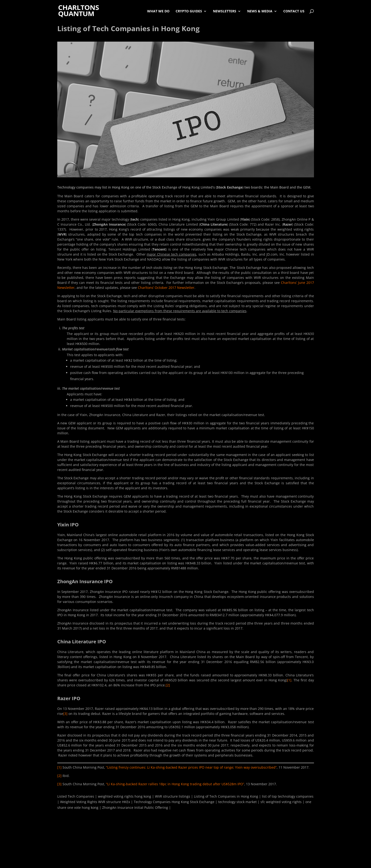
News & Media (260, 11)
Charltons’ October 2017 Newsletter (166, 288)
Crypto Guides (189, 11)
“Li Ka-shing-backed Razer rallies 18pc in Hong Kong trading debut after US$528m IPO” (175, 784)
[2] (168, 685)
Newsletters (225, 11)
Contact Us (294, 11)
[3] (65, 714)
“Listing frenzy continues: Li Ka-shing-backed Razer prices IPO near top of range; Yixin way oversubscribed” (191, 767)
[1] (289, 680)
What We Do (158, 11)
